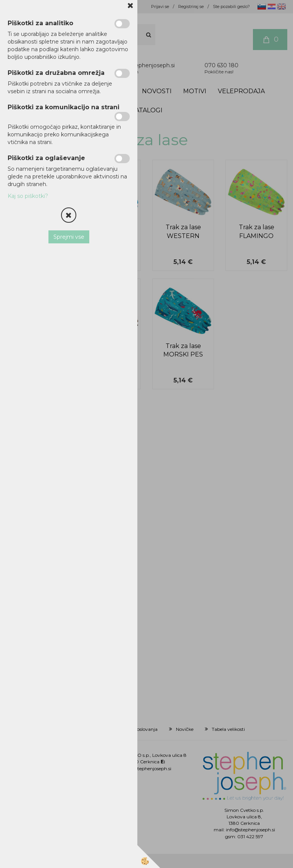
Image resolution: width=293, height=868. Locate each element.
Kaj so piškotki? (28, 196)
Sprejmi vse (69, 237)
